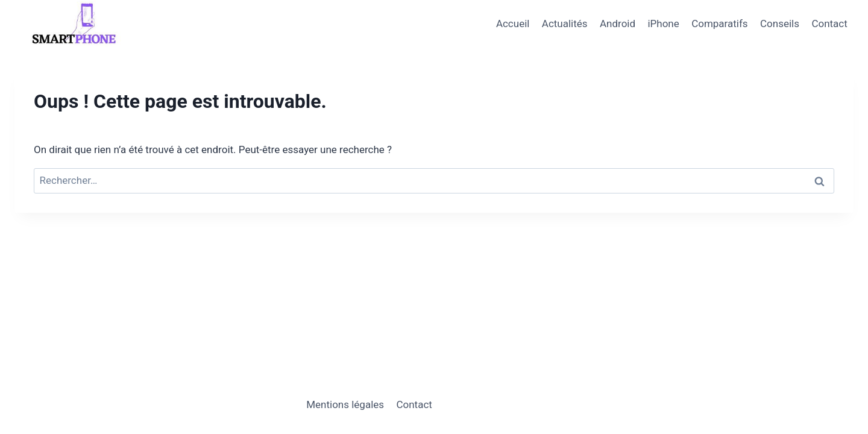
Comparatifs (720, 24)
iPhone (663, 24)
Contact (829, 24)
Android (618, 24)
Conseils (780, 24)
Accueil (513, 24)
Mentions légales (345, 404)
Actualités (565, 24)
